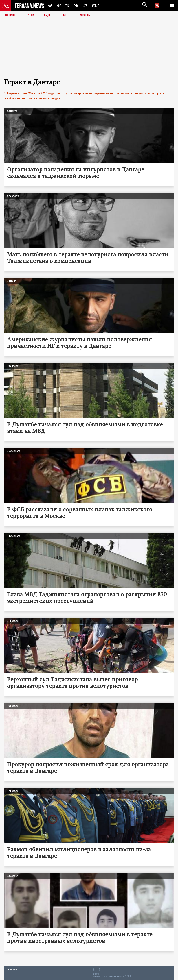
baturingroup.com (116, 976)
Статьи (30, 16)
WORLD (99, 6)
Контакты (13, 969)
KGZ (60, 6)
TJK (69, 6)
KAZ (50, 6)
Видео (50, 16)
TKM (78, 6)
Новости (10, 16)
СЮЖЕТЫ (87, 16)
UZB (87, 6)
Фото (68, 16)
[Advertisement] (89, 53)
